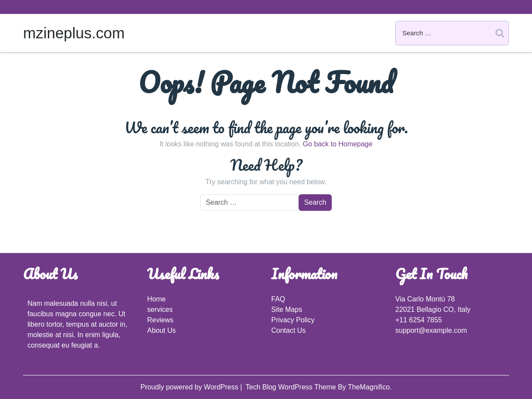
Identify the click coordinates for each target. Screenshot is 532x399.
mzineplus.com (74, 33)
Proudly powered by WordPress (190, 387)
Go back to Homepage (337, 144)
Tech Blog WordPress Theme (292, 387)
